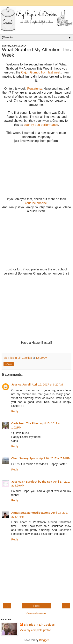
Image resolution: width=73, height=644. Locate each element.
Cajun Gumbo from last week (41, 72)
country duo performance (41, 125)
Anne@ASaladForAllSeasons (31, 513)
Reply (15, 411)
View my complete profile (35, 630)
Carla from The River (25, 423)
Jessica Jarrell (21, 385)
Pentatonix (35, 89)
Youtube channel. (37, 203)
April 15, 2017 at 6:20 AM (47, 385)
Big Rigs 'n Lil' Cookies (39, 625)
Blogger (44, 640)
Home (36, 606)
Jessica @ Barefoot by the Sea (32, 482)
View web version (37, 613)
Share (9, 364)
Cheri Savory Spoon (25, 458)
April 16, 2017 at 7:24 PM (55, 458)
